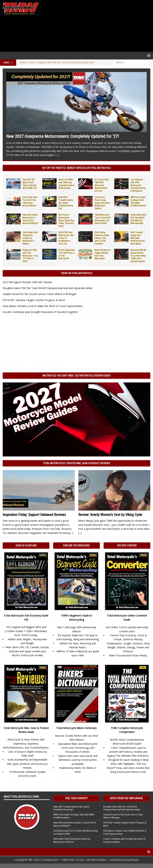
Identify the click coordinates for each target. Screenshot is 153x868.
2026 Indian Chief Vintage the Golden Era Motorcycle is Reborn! (30, 238)
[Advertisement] (96, 26)
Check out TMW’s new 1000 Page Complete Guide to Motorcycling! (66, 184)
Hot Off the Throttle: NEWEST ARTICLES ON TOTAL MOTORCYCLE (76, 168)
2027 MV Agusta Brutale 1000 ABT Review (27, 282)
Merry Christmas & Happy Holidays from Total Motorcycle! (102, 254)
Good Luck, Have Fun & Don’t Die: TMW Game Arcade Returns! (30, 201)
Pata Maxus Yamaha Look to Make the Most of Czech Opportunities (43, 306)
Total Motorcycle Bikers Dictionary (76, 728)
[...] (57, 155)
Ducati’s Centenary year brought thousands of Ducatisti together (40, 312)
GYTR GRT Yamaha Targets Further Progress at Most (34, 300)
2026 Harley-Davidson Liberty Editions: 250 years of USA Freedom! (102, 238)
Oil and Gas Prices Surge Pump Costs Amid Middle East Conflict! (102, 203)
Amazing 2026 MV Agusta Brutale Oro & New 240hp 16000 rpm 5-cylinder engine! (138, 256)
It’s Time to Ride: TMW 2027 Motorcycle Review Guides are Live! (102, 185)
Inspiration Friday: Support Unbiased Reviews (34, 515)
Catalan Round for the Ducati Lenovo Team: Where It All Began (40, 294)
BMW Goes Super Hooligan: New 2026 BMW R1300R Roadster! (138, 201)
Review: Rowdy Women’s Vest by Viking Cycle (110, 515)
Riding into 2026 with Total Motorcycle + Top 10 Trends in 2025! (30, 256)
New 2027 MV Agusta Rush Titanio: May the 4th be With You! (30, 184)
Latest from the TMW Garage (126, 798)
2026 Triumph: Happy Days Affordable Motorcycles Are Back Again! (137, 238)
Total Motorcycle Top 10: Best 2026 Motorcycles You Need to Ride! (102, 219)
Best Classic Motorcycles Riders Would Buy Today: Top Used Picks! (66, 220)
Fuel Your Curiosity (76, 798)
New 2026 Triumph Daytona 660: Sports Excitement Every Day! (66, 203)
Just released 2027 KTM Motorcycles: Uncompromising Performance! (138, 185)
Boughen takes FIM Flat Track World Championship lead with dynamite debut (48, 288)
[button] (148, 55)
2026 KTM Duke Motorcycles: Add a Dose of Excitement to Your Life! (66, 238)
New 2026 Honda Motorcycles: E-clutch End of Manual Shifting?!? (30, 219)
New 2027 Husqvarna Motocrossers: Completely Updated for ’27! (63, 136)
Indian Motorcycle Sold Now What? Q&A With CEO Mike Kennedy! (138, 219)
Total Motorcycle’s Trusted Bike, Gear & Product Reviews (76, 463)
